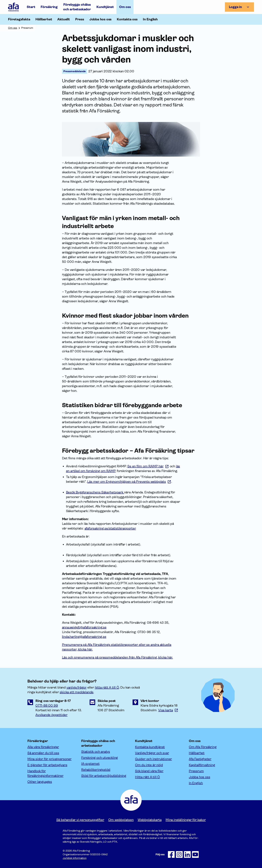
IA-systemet (90, 764)
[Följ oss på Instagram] (179, 854)
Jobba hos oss (100, 19)
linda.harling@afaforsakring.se (84, 637)
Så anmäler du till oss (43, 753)
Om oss (125, 7)
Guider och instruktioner (153, 759)
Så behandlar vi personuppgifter (80, 820)
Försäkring (49, 7)
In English (150, 19)
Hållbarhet (197, 753)
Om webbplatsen (121, 820)
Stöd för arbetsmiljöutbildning (104, 776)
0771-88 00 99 (47, 706)
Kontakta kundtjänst (150, 747)
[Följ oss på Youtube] (195, 854)
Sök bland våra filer (149, 771)
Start (31, 7)
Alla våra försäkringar (43, 747)
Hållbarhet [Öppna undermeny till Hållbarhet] (44, 19)
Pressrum (196, 771)
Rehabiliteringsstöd (96, 770)
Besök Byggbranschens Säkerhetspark (95, 492)
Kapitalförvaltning (202, 765)
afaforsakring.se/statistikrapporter (110, 528)
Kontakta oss (127, 19)
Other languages (40, 782)
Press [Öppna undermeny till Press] (80, 19)
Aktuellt (63, 19)
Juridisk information (75, 858)
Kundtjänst (105, 7)
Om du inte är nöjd (149, 765)
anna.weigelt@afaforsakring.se (84, 627)
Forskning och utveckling (100, 758)
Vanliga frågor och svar (152, 753)
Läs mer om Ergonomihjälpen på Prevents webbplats (126, 482)
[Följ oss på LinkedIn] (187, 854)
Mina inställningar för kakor (186, 820)
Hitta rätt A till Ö (147, 777)
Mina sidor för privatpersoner (49, 759)
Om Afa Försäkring (203, 747)
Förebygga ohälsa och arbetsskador (77, 7)
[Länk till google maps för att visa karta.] (168, 710)
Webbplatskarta (150, 820)
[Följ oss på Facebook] (171, 854)
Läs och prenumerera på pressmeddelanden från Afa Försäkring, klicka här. (117, 657)
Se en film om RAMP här (145, 466)
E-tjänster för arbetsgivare (47, 765)
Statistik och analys (96, 752)
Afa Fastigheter (200, 759)
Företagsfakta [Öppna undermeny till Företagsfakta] (19, 19)
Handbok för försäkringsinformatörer (45, 773)
